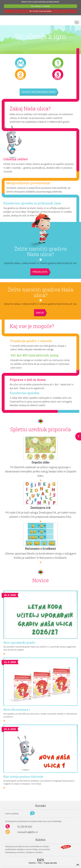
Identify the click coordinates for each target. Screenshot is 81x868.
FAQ (40, 863)
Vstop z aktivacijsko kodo (39, 92)
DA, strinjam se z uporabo (40, 6)
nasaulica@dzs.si (28, 832)
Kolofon (32, 863)
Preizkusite (40, 272)
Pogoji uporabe (50, 863)
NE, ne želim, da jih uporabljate (40, 11)
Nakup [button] (40, 313)
